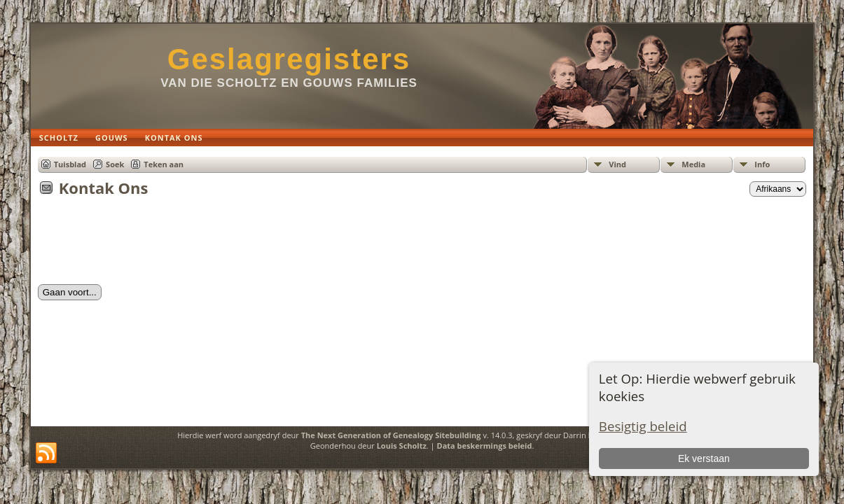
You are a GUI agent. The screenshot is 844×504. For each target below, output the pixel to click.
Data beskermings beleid (485, 446)
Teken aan (164, 164)
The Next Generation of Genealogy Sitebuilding (391, 435)
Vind (617, 164)
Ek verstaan (704, 458)
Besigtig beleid (643, 426)
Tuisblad (70, 164)
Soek (115, 164)
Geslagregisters (289, 59)
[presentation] (144, 245)
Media (693, 164)
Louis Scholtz (402, 446)
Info (762, 164)
